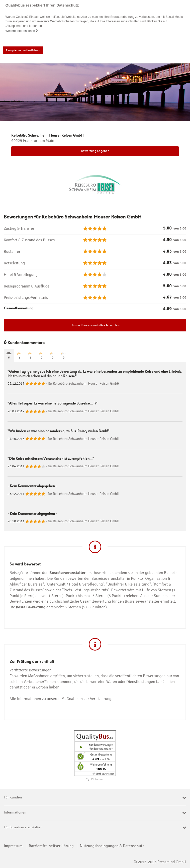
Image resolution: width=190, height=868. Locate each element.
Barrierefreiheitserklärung (51, 846)
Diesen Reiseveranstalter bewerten (95, 325)
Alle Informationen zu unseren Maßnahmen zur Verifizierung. (61, 699)
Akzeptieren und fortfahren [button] (23, 50)
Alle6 (9, 356)
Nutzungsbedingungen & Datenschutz (112, 846)
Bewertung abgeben (95, 151)
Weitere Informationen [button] (22, 31)
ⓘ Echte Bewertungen (104, 774)
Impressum (13, 846)
